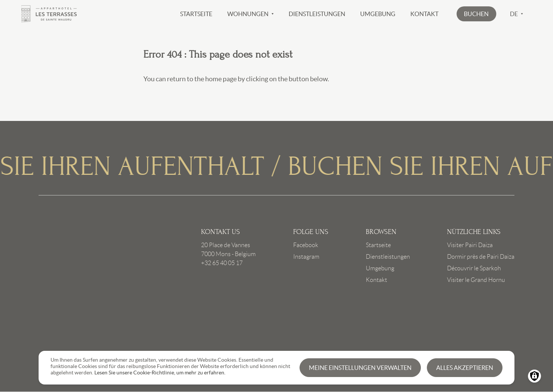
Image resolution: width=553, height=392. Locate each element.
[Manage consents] (534, 376)
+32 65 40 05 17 (222, 263)
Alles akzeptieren (465, 368)
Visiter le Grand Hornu (476, 280)
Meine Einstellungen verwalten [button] (360, 368)
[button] (476, 14)
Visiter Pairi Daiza (470, 245)
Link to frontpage (90, 281)
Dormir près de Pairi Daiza (481, 257)
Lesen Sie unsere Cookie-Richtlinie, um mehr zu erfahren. (160, 373)
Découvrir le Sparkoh (474, 268)
